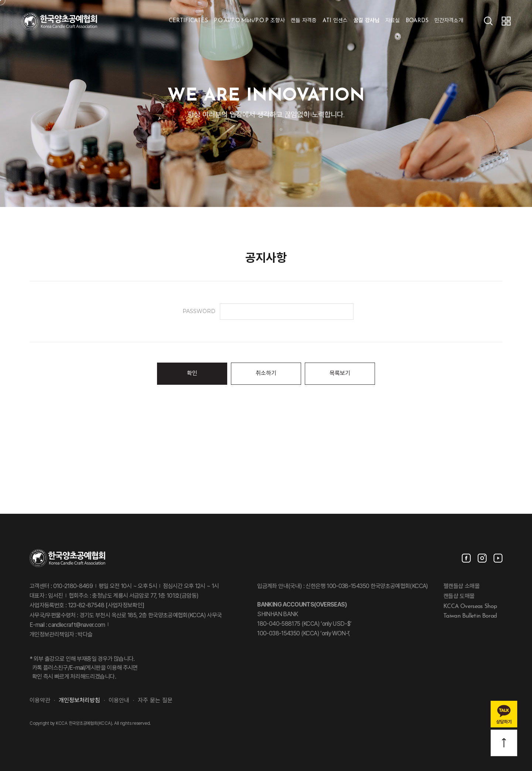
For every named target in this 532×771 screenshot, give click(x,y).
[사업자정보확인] (124, 606)
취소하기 (266, 374)
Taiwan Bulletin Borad (470, 616)
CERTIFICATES (188, 21)
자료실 (393, 21)
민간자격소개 (449, 21)
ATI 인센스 (335, 21)
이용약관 (40, 701)
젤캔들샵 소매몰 (461, 587)
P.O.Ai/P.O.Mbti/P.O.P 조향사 (249, 21)
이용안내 (119, 701)
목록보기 (340, 374)
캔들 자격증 (304, 21)
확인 (192, 374)
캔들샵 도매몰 (459, 597)
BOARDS (417, 21)
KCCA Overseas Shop (470, 606)
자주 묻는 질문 (155, 701)
